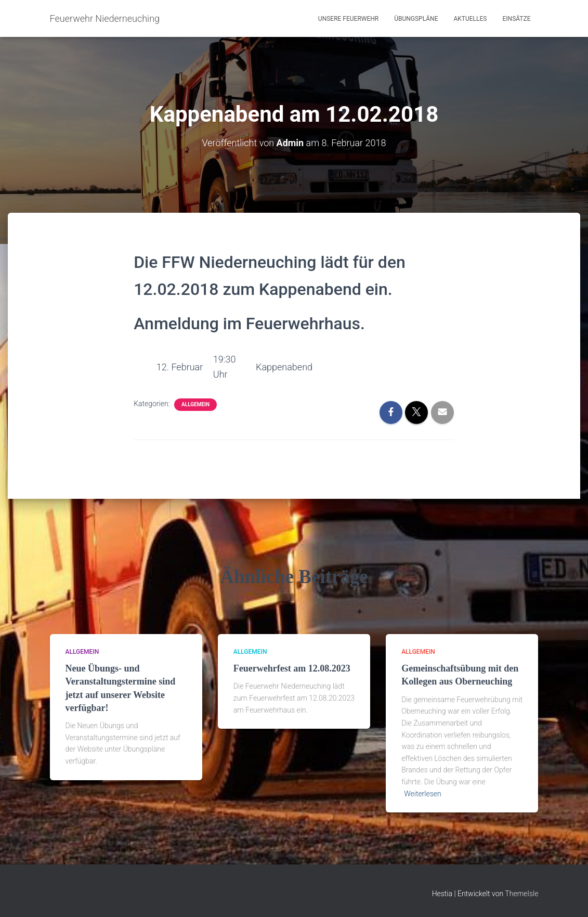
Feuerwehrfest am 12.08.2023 (292, 668)
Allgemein (195, 404)
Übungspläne (416, 19)
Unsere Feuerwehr (348, 19)
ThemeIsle (521, 894)
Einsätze (516, 19)
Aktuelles (470, 19)
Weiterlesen (423, 794)
